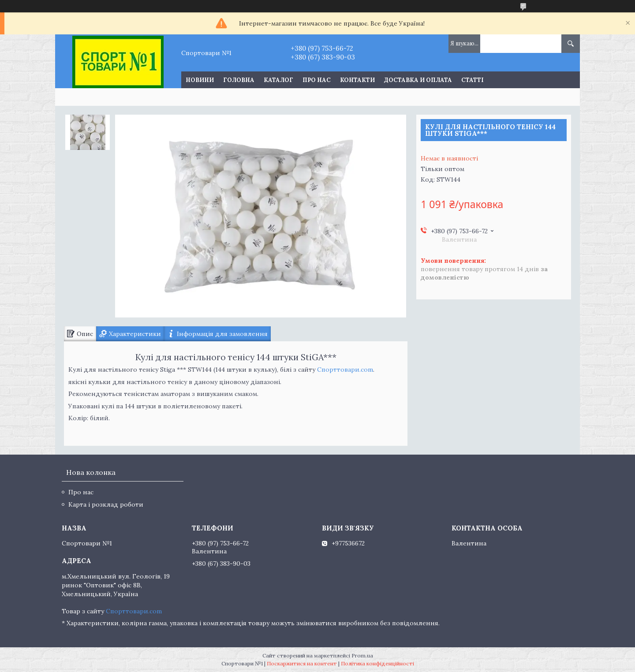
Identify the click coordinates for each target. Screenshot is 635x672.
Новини (200, 80)
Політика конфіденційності (377, 663)
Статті (473, 80)
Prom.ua (362, 655)
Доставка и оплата (418, 80)
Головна (239, 80)
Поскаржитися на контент (302, 663)
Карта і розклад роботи (106, 504)
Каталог (278, 80)
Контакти (357, 80)
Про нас (317, 80)
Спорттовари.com (345, 370)
